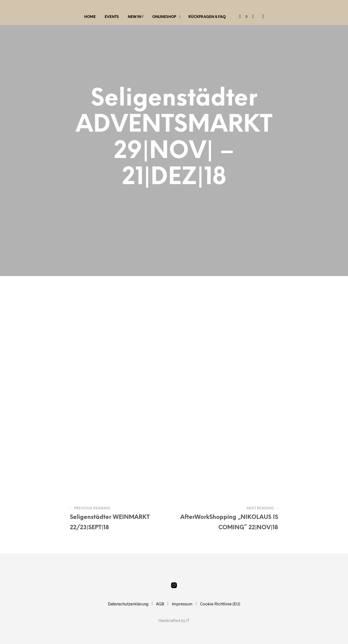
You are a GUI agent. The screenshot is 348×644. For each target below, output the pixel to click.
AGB (160, 604)
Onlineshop (164, 17)
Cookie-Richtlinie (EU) (220, 604)
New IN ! (136, 17)
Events (112, 17)
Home (90, 17)
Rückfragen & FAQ (207, 17)
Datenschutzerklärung (128, 604)
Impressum (182, 604)
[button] (243, 17)
